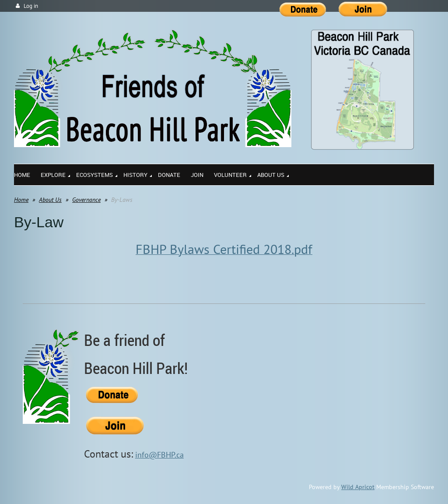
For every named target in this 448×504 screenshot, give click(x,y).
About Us (50, 200)
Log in (31, 6)
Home (21, 200)
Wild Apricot (358, 487)
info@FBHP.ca (159, 455)
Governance (86, 200)
